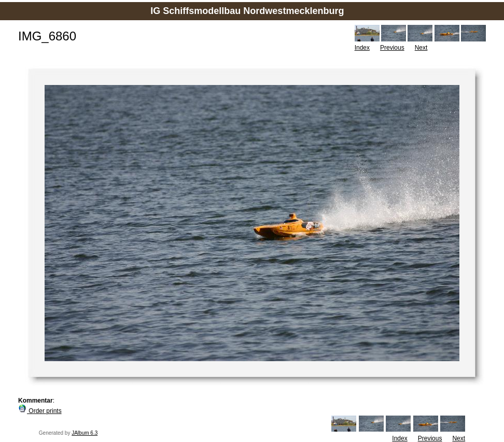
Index (362, 48)
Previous (392, 48)
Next (421, 48)
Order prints (40, 411)
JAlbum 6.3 (85, 433)
